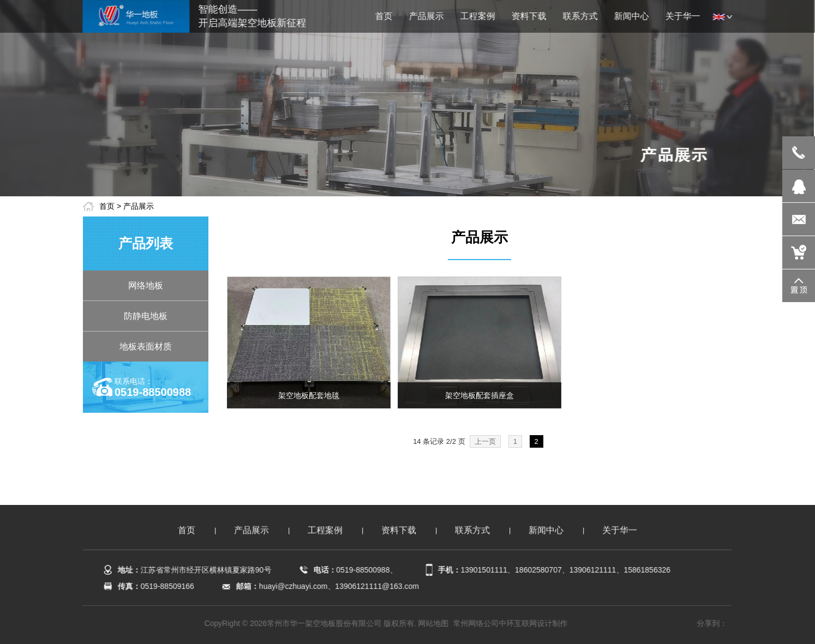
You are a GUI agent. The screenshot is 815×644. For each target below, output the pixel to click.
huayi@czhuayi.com (293, 586)
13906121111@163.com (376, 586)
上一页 (485, 441)
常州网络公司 (477, 623)
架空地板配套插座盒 (480, 395)
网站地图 (434, 623)
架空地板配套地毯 (309, 395)
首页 (107, 206)
